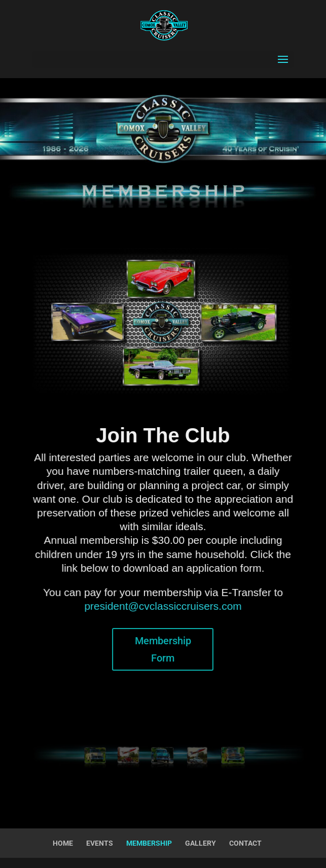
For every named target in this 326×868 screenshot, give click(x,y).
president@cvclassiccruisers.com (163, 606)
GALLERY (201, 843)
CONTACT (245, 843)
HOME (63, 843)
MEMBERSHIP (149, 843)
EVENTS (100, 843)
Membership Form (163, 650)
